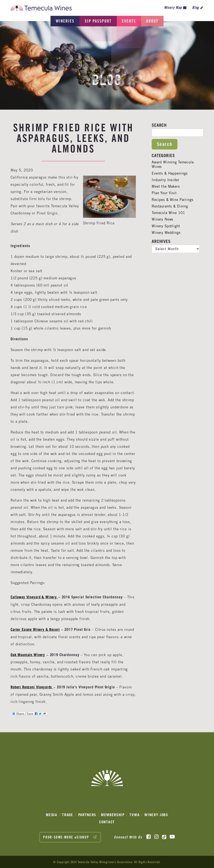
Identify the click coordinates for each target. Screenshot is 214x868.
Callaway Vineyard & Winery (35, 597)
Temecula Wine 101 (169, 213)
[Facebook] (149, 836)
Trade (68, 814)
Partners (87, 814)
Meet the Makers (166, 186)
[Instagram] (156, 836)
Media (52, 814)
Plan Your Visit (164, 193)
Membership (113, 814)
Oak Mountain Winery (29, 654)
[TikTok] (164, 836)
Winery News (163, 219)
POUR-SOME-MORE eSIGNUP (70, 836)
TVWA (135, 814)
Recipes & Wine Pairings (173, 200)
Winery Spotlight (166, 226)
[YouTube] (172, 836)
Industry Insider (166, 180)
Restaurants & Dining (170, 206)
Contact (107, 821)
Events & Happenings (170, 173)
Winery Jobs (156, 814)
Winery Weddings (166, 233)
